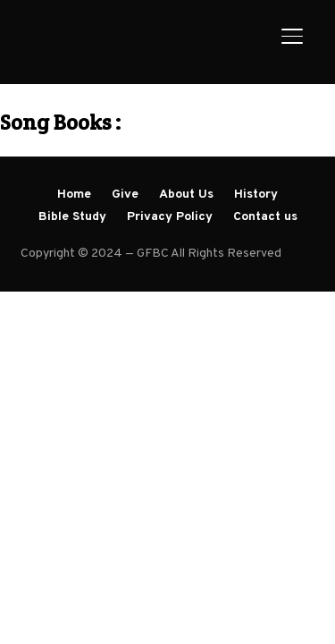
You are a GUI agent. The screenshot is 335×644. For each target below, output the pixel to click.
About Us (186, 195)
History (256, 195)
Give (125, 195)
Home (74, 195)
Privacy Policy (170, 217)
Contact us (265, 217)
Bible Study (72, 217)
